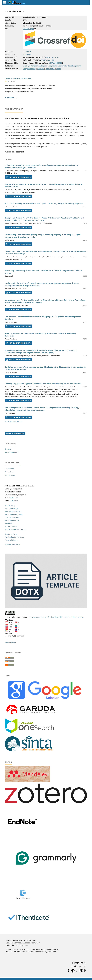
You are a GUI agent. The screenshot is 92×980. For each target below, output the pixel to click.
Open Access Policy (12, 517)
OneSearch (50, 69)
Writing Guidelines (12, 545)
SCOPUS (50, 60)
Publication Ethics (12, 520)
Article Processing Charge (15, 529)
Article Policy (10, 505)
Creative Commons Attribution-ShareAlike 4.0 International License (56, 617)
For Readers (9, 468)
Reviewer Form (11, 534)
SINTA (47, 57)
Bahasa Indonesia (12, 453)
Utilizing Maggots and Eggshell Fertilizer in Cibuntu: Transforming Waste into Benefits (43, 384)
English (8, 449)
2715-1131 (14, 501)
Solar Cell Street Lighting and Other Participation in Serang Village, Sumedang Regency (44, 204)
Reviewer (9, 523)
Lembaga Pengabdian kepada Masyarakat (40, 66)
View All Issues (12, 422)
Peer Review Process (13, 511)
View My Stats (10, 642)
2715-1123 (14, 498)
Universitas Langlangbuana (69, 66)
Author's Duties (11, 526)
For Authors (9, 472)
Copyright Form (11, 540)
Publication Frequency (14, 514)
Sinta (59, 69)
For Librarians (10, 475)
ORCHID (54, 57)
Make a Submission (15, 433)
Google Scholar (29, 69)
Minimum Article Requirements (18, 79)
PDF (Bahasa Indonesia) (19, 177)
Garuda (40, 69)
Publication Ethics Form (14, 537)
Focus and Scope (11, 508)
